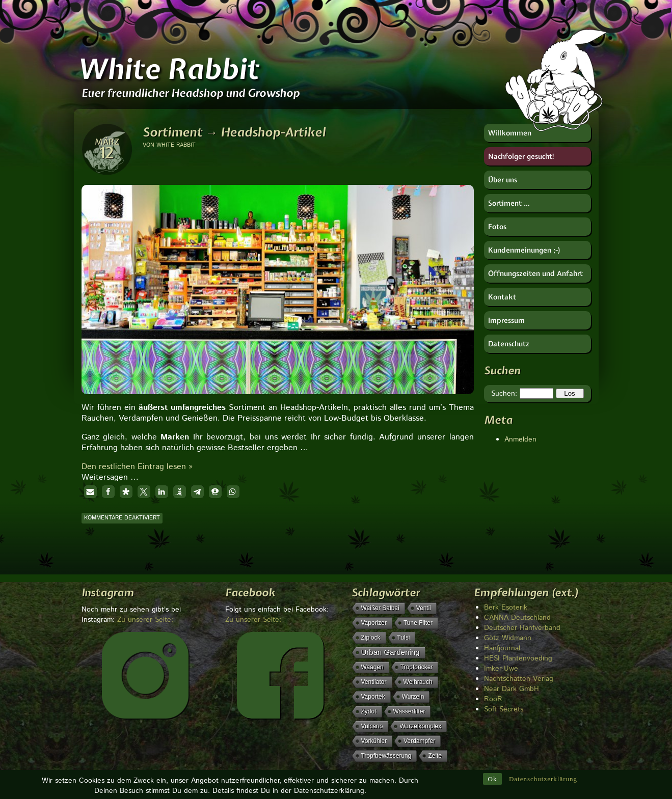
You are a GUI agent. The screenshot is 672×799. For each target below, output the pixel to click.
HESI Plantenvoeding (518, 658)
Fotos (497, 227)
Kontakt (502, 297)
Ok (493, 779)
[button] (90, 492)
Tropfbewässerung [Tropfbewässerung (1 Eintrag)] (386, 756)
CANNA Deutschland (517, 618)
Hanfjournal (502, 648)
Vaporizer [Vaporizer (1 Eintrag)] (374, 623)
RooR (493, 699)
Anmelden (520, 439)
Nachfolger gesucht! (521, 156)
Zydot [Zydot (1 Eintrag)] (369, 711)
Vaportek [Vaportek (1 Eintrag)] (373, 697)
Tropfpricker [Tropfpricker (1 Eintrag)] (417, 667)
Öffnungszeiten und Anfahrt (535, 273)
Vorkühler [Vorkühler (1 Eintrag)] (374, 741)
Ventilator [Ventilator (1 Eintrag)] (374, 682)
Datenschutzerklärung (543, 779)
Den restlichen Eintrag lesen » (137, 467)
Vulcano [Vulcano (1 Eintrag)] (372, 726)
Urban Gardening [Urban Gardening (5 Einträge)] (391, 652)
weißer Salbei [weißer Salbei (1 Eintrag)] (380, 608)
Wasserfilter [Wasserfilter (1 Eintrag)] (409, 711)
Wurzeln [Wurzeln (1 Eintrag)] (413, 697)
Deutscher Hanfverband (522, 628)
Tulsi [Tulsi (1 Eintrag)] (404, 638)
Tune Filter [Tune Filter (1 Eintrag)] (418, 623)
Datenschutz (509, 344)
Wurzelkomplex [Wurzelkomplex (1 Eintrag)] (420, 726)
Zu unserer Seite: (145, 620)
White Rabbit (168, 69)
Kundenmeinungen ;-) (525, 250)
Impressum (506, 320)
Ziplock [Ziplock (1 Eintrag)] (371, 638)
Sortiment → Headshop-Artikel (234, 132)
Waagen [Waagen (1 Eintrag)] (372, 667)
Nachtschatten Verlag (519, 679)
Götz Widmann (508, 638)
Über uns (503, 180)
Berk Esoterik (506, 608)
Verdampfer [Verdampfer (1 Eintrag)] (419, 741)
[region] (278, 272)
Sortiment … (509, 203)
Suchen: (504, 394)
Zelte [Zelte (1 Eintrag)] (435, 756)
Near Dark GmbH (512, 689)
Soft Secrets (504, 709)
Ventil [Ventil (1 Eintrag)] (424, 608)
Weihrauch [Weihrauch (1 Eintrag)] (418, 682)
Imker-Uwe (501, 669)
